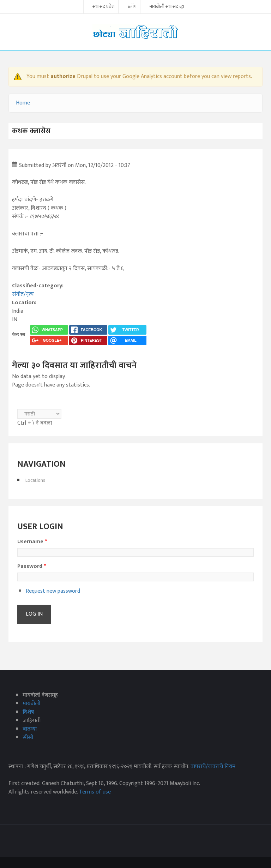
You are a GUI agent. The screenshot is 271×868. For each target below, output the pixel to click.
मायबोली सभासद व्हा (167, 7)
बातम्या (30, 729)
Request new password (53, 591)
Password (32, 567)
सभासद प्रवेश (104, 7)
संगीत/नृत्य (23, 294)
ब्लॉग (132, 7)
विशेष (28, 712)
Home (23, 103)
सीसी (28, 738)
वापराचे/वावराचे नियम (213, 767)
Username (32, 542)
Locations (35, 480)
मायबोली (31, 704)
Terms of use (95, 792)
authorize (63, 76)
